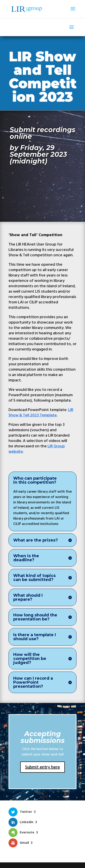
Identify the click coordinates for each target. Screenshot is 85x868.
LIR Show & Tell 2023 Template (41, 412)
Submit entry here (42, 767)
